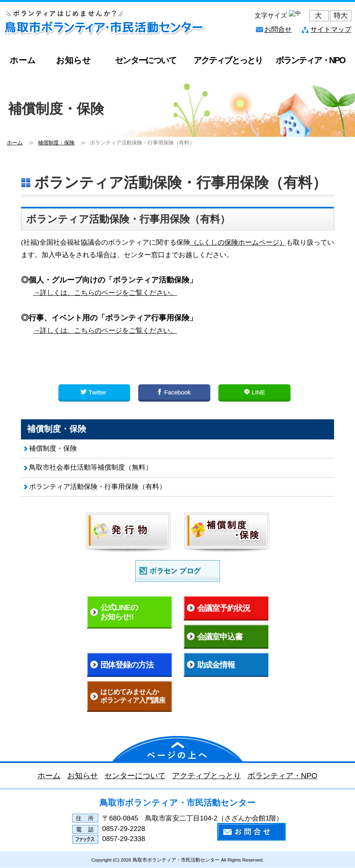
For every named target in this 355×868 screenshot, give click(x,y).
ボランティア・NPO (282, 776)
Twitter (94, 392)
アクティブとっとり (228, 60)
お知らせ (74, 60)
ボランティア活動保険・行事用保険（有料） (98, 487)
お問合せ (278, 30)
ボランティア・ (310, 60)
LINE (254, 392)
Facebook (174, 392)
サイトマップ (331, 30)
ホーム (23, 60)
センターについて (145, 60)
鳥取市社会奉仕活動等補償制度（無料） (91, 467)
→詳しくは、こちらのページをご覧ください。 (105, 293)
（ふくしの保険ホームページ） (238, 242)
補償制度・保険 (53, 448)
